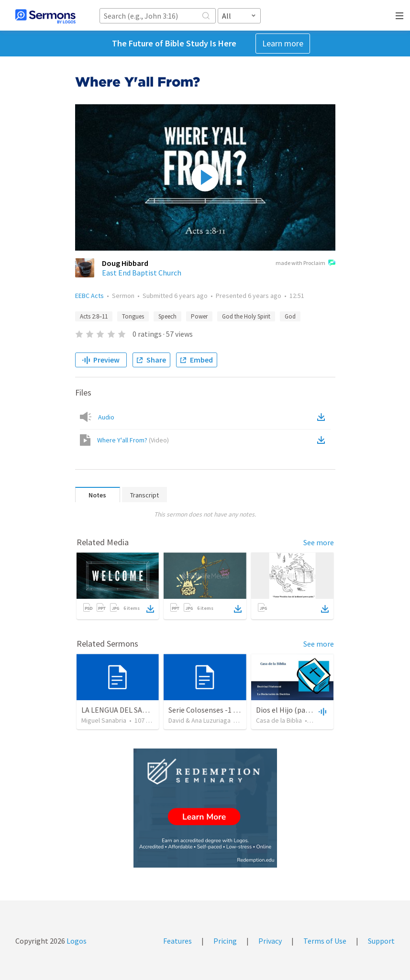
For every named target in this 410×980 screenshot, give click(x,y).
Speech (167, 316)
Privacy (270, 941)
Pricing (225, 941)
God (290, 316)
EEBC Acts (89, 296)
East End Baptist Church (142, 273)
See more (319, 542)
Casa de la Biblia (279, 720)
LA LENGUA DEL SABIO (118, 710)
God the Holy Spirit (246, 316)
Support (381, 941)
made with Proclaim (305, 264)
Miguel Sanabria (104, 720)
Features (177, 941)
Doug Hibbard (125, 263)
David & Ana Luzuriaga (199, 720)
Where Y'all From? (133, 440)
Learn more (283, 43)
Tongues (133, 316)
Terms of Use (325, 941)
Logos (76, 941)
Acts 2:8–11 (94, 316)
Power (199, 316)
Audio (106, 417)
